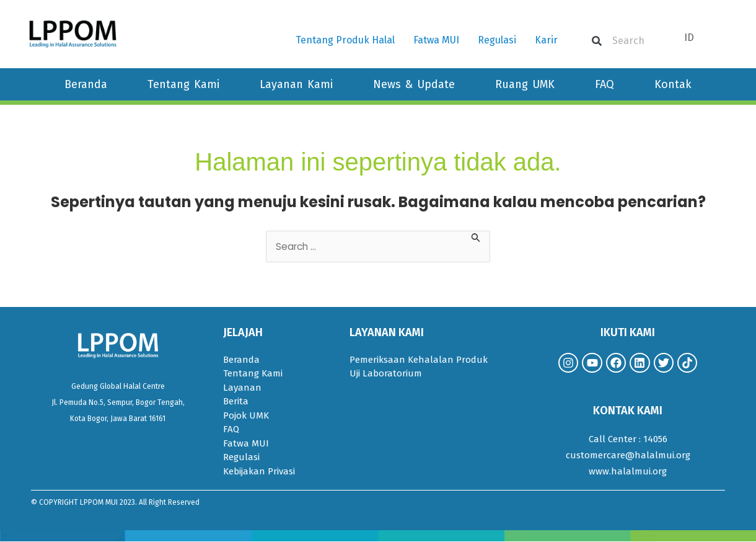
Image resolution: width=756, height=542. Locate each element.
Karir (546, 40)
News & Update (414, 84)
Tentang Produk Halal (345, 40)
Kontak (673, 84)
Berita (236, 402)
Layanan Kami (296, 84)
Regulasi (497, 40)
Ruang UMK (525, 84)
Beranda (86, 84)
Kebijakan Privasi (259, 472)
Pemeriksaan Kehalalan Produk (419, 360)
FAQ (604, 84)
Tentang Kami (183, 84)
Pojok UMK (246, 416)
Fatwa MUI (436, 40)
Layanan (242, 388)
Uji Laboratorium (386, 374)
